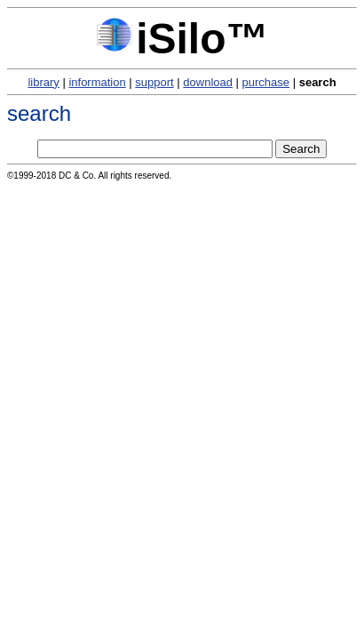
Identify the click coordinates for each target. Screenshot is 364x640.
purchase (266, 82)
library (43, 82)
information (97, 82)
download (208, 82)
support (154, 82)
